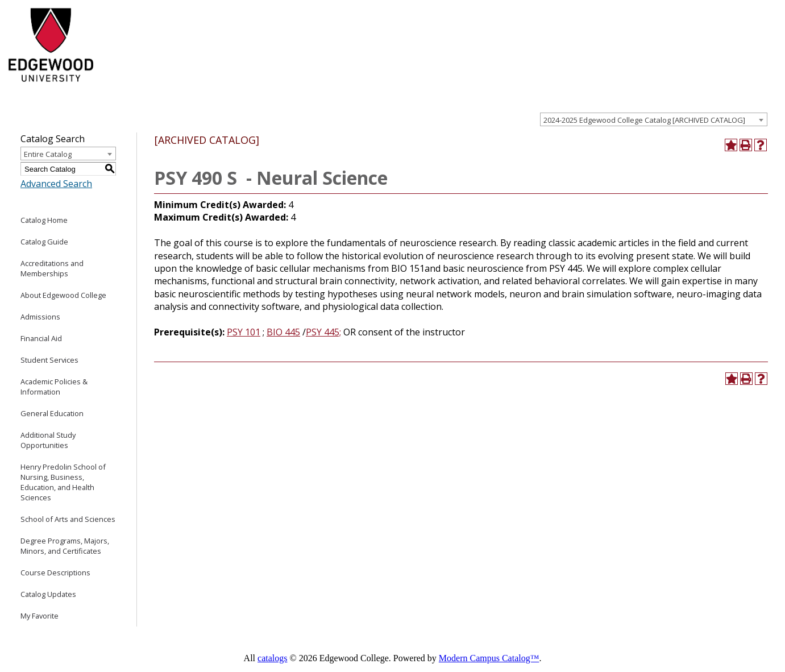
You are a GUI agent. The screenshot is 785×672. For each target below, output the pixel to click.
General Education (52, 413)
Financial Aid (41, 338)
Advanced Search (56, 184)
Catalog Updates (48, 594)
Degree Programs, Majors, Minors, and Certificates (65, 546)
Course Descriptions (55, 573)
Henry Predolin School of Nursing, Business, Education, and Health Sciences (63, 482)
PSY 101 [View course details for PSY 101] (244, 332)
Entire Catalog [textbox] (48, 154)
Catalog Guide (44, 242)
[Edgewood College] (50, 87)
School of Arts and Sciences (68, 519)
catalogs (272, 658)
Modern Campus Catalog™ (489, 658)
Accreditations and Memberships (52, 268)
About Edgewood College (63, 295)
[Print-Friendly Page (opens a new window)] (746, 145)
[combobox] (654, 119)
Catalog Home (44, 220)
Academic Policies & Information (54, 387)
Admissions (40, 317)
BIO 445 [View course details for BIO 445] (283, 332)
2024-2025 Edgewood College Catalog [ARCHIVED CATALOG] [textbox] (644, 120)
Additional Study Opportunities (48, 440)
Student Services (49, 360)
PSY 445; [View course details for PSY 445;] (323, 332)
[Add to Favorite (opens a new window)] (731, 145)
